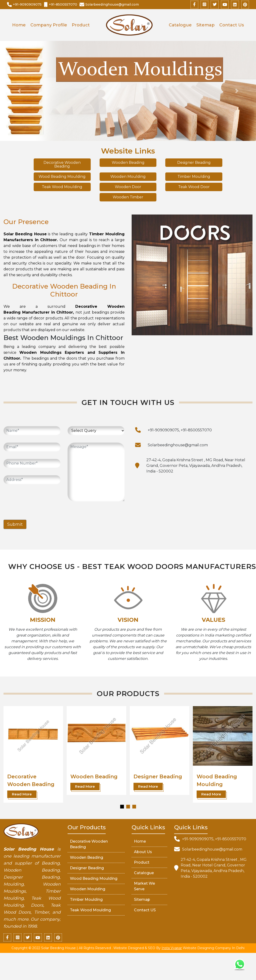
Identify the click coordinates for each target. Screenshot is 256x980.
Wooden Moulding (128, 177)
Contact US (145, 910)
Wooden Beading (128, 163)
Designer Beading (194, 163)
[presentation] (39, 501)
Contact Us (232, 25)
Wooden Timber (128, 197)
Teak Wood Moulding (62, 187)
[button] (122, 807)
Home (19, 25)
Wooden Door (128, 187)
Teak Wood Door (194, 187)
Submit (15, 525)
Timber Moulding (194, 177)
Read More (22, 795)
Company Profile (49, 25)
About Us (143, 852)
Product (81, 25)
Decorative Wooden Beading (62, 165)
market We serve (144, 887)
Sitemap (206, 25)
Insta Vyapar (172, 949)
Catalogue (180, 25)
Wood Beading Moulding (62, 177)
